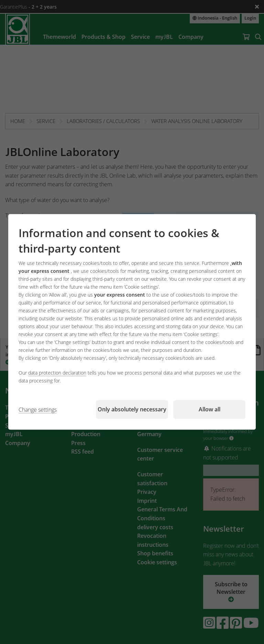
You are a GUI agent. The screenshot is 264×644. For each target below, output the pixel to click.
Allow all (210, 410)
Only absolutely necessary (132, 410)
